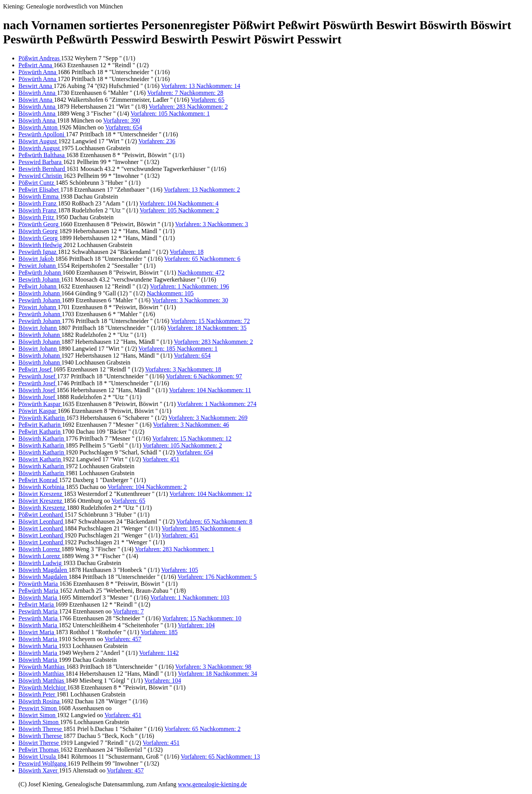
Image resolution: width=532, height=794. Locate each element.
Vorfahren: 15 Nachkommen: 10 (202, 618)
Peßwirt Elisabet (39, 190)
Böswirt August (38, 141)
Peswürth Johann (40, 300)
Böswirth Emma (39, 196)
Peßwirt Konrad (39, 480)
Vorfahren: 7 (128, 611)
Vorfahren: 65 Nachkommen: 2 (202, 729)
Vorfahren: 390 (122, 120)
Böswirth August (40, 148)
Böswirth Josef (38, 390)
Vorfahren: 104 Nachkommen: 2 (147, 487)
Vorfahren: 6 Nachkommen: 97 (204, 376)
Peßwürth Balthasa (42, 155)
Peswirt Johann (38, 266)
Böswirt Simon (38, 715)
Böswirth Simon (39, 722)
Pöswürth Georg (39, 224)
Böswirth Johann (40, 293)
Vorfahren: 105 (180, 570)
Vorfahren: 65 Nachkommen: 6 (202, 259)
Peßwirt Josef (36, 369)
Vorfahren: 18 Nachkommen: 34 (217, 674)
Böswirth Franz (38, 203)
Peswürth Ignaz (38, 252)
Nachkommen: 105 (170, 293)
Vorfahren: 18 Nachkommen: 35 (207, 328)
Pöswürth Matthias (42, 667)
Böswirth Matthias (42, 674)
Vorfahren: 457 (123, 639)
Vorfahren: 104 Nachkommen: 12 (210, 494)
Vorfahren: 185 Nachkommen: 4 (201, 528)
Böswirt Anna (36, 100)
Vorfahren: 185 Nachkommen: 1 (178, 349)
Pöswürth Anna (38, 72)
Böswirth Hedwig (41, 245)
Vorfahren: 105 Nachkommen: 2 (179, 210)
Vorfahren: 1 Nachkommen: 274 (217, 404)
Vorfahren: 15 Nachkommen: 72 (210, 321)
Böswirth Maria (39, 598)
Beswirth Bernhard (42, 169)
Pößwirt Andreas (40, 58)
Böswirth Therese (41, 729)
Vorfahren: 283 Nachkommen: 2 (188, 107)
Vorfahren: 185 (159, 632)
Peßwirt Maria (37, 604)
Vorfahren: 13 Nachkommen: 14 (200, 86)
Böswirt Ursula (38, 757)
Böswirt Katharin (40, 459)
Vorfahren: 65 (208, 100)
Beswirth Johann (40, 279)
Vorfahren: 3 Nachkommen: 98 (213, 667)
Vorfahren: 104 (196, 625)
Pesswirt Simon (38, 708)
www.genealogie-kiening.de (212, 784)
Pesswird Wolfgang (43, 763)
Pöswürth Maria (39, 584)
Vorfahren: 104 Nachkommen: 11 (210, 390)
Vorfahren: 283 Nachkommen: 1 (175, 549)
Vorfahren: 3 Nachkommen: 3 (211, 224)
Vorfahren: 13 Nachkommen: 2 (202, 190)
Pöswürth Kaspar (40, 404)
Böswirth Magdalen (44, 570)
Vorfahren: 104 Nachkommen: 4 (179, 203)
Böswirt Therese (39, 743)
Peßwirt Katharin (40, 425)
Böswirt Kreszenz (41, 494)
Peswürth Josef (38, 376)
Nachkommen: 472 (201, 273)
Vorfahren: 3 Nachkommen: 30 (190, 300)
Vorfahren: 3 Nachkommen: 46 (191, 425)
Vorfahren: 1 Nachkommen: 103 (190, 598)
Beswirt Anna (36, 86)
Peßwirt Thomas (39, 750)
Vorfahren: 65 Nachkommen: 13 (220, 757)
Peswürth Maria (39, 611)
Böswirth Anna (38, 93)
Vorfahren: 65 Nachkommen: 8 (214, 521)
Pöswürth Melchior (43, 687)
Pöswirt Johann (38, 307)
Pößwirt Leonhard (41, 515)
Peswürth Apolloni (42, 134)
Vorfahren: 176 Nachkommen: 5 (217, 577)
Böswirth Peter (38, 694)
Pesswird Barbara (41, 162)
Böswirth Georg (39, 231)
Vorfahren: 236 (157, 141)
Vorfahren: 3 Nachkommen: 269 (208, 418)
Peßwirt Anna (36, 65)
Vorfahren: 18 (187, 252)
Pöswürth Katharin (42, 418)
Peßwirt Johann (38, 286)
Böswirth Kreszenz (43, 508)
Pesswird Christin (41, 176)
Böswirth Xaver (39, 770)
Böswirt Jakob (37, 259)
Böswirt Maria (37, 632)
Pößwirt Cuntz (37, 183)
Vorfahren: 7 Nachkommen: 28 (185, 93)
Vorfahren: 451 (161, 459)
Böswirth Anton (39, 127)
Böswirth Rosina (40, 701)
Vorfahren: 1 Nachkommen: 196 (190, 286)
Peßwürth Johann (40, 273)
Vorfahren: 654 (124, 127)
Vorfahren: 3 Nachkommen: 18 (183, 369)
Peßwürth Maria (39, 591)
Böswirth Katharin (42, 438)
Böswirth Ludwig (41, 563)
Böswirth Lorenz (40, 549)
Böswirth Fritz (37, 217)
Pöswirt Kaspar (38, 411)
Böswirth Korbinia (42, 487)
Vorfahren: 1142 (159, 653)
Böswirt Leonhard (41, 521)
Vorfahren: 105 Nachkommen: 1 (170, 114)
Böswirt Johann (38, 328)
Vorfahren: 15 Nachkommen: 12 (192, 438)
